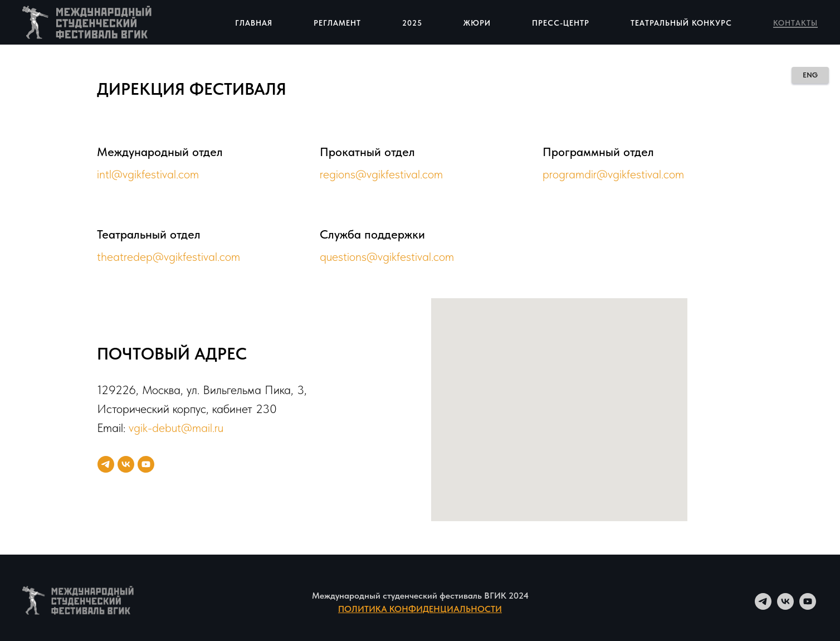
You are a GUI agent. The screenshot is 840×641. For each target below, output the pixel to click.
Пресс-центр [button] (561, 23)
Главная (254, 23)
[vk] (126, 464)
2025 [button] (412, 23)
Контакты (795, 23)
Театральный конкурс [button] (681, 23)
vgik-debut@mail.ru (176, 428)
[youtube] (146, 464)
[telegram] (106, 464)
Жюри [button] (477, 23)
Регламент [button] (337, 23)
